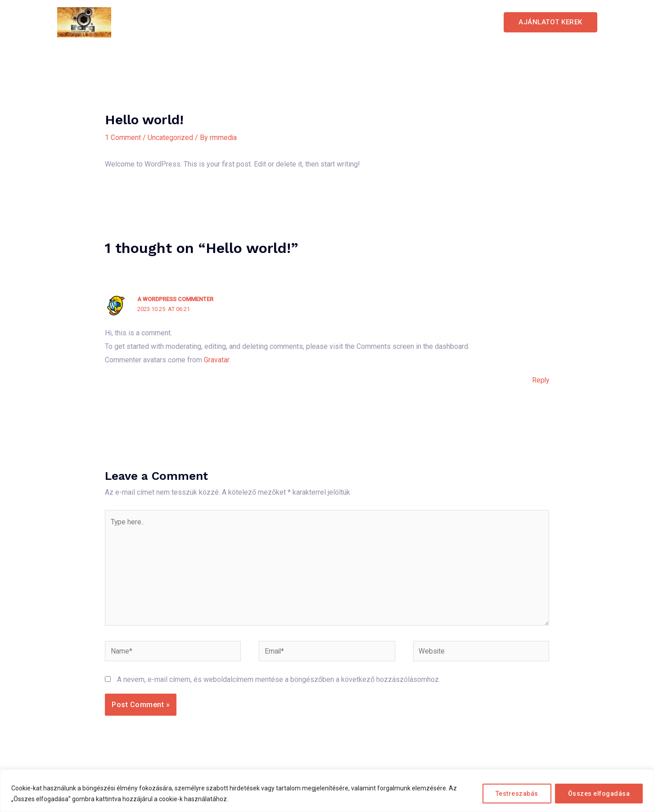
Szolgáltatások (351, 22)
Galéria (410, 22)
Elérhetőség (463, 22)
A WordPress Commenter (176, 299)
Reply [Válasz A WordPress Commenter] (540, 380)
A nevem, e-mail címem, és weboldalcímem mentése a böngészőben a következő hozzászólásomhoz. (279, 682)
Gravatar (216, 359)
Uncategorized (171, 138)
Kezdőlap (288, 22)
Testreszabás (517, 794)
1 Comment (123, 138)
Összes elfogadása (599, 794)
